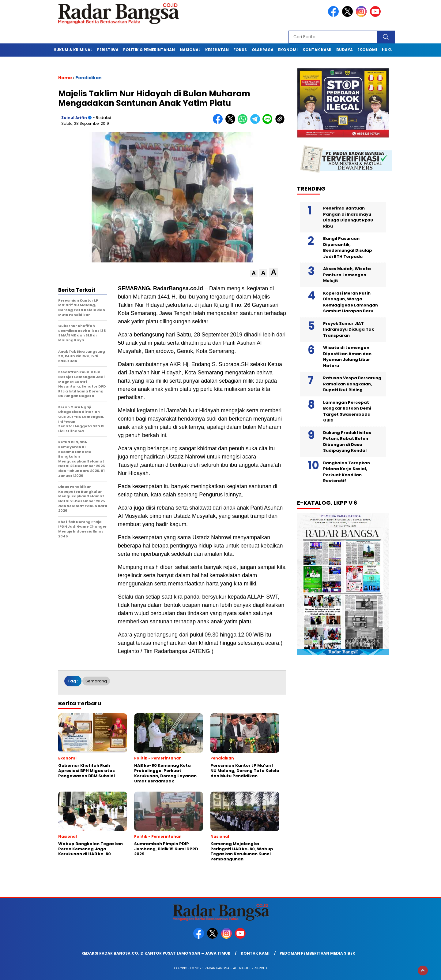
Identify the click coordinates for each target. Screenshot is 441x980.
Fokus (240, 50)
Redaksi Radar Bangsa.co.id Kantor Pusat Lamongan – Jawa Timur (156, 953)
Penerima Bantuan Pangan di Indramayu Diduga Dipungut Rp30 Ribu (348, 217)
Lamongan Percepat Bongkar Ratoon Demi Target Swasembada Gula (347, 411)
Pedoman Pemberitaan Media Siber (317, 953)
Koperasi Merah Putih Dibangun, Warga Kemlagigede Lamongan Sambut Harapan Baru (351, 302)
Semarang (96, 681)
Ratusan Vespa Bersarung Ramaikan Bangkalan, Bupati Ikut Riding (352, 384)
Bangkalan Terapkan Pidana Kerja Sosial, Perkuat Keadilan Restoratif (347, 472)
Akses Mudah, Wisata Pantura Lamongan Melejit (347, 275)
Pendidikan (89, 78)
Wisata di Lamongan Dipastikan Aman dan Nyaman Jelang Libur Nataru (347, 357)
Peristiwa (108, 50)
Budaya (345, 50)
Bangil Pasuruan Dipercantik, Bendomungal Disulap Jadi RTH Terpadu (348, 247)
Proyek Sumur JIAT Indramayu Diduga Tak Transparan (349, 329)
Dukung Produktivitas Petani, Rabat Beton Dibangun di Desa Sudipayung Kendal (347, 442)
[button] (254, 273)
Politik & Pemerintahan (149, 50)
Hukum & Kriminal (73, 50)
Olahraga (263, 50)
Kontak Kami (317, 50)
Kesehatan (217, 50)
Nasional (190, 50)
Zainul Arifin (74, 118)
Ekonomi (288, 50)
